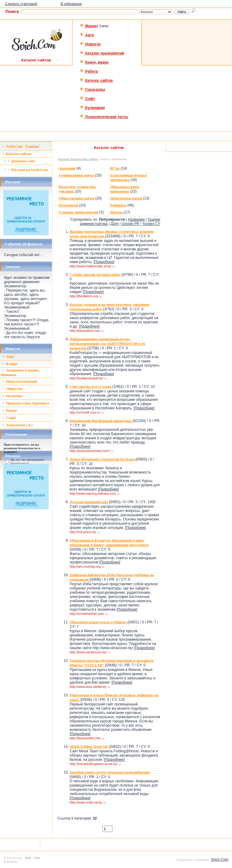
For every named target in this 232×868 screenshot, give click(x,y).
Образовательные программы (125, 189)
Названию (136, 219)
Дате (115, 224)
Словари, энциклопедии (78, 212)
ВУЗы (115, 168)
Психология (68, 205)
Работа (89, 71)
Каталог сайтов (96, 81)
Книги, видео (94, 62)
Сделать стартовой (21, 4)
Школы (116, 212)
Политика (12, 396)
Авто (87, 35)
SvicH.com (14, 858)
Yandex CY (151, 224)
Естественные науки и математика (128, 178)
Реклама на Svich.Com (26, 170)
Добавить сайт (19, 161)
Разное (10, 411)
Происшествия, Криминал (26, 403)
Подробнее (104, 262)
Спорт (9, 418)
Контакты (10, 861)
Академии (67, 168)
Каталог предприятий (102, 53)
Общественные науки (76, 198)
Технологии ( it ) (18, 425)
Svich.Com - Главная (21, 147)
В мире (10, 364)
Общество (13, 389)
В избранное (71, 4)
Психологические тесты (104, 117)
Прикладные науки (126, 198)
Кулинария (92, 108)
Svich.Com (220, 860)
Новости (90, 44)
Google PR (130, 224)
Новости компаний (20, 381)
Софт (87, 99)
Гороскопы (92, 90)
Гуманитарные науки (76, 175)
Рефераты (118, 205)
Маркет (89, 26)
